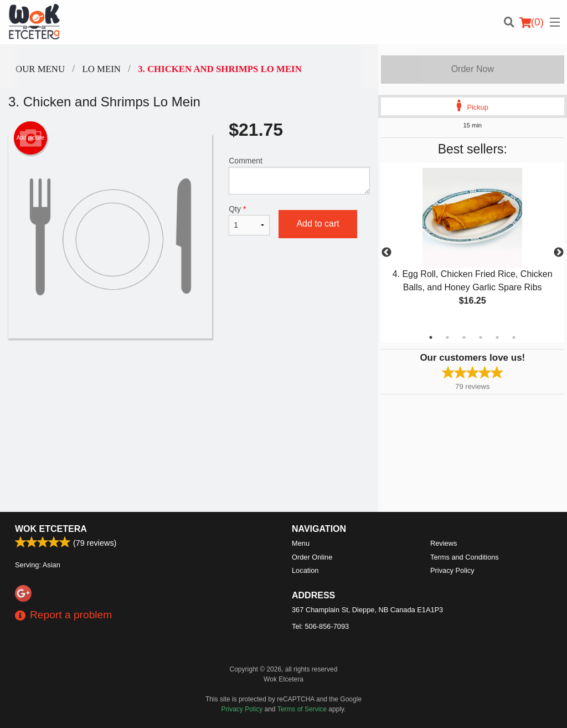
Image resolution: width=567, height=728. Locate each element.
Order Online (312, 557)
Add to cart (318, 224)
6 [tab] (514, 337)
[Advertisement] (189, 375)
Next (559, 253)
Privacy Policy (452, 570)
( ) (532, 22)
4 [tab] (481, 337)
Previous (386, 253)
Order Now (473, 69)
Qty (249, 220)
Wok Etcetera (51, 529)
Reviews (444, 543)
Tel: (320, 626)
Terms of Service (302, 709)
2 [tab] (447, 337)
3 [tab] (464, 337)
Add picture (31, 138)
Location (305, 570)
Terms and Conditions (465, 557)
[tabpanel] (473, 246)
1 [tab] (431, 337)
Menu (301, 543)
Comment (299, 175)
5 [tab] (497, 337)
